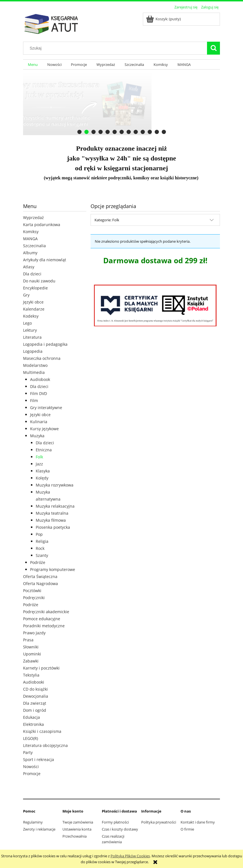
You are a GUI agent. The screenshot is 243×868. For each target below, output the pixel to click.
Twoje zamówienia (78, 822)
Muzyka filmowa (51, 520)
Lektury (30, 330)
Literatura (32, 337)
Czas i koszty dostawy (120, 829)
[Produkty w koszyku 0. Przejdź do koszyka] (164, 19)
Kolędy (42, 478)
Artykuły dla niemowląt (45, 260)
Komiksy (31, 232)
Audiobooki (34, 682)
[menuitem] (33, 65)
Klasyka (43, 471)
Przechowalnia (75, 836)
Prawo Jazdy (34, 633)
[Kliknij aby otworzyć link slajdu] (119, 103)
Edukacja (31, 717)
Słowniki (31, 647)
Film (34, 400)
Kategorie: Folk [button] (107, 220)
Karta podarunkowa (42, 225)
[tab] (79, 132)
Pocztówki (32, 591)
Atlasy (29, 267)
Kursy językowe (44, 429)
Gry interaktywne (46, 408)
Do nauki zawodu (39, 281)
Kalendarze (34, 309)
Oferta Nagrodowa (40, 583)
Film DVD (39, 393)
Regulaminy (33, 822)
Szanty (42, 555)
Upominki (32, 654)
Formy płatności (115, 822)
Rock (40, 548)
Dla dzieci (32, 274)
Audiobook (40, 379)
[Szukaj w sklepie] (116, 48)
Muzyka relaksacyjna (55, 506)
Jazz (39, 464)
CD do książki (35, 689)
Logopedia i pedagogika (45, 344)
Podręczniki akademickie (46, 612)
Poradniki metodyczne (44, 626)
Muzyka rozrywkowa (55, 485)
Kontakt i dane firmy (198, 822)
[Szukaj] (213, 48)
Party (28, 752)
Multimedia (34, 372)
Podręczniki (34, 598)
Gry (26, 295)
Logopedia (33, 351)
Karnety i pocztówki (41, 668)
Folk (39, 457)
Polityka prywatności (159, 822)
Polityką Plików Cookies (130, 856)
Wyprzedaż (33, 217)
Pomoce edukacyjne (42, 619)
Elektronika (33, 724)
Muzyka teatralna (52, 513)
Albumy (30, 253)
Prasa (28, 640)
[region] (121, 103)
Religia (42, 541)
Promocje (32, 774)
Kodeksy (31, 316)
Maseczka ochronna (42, 358)
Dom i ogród (35, 710)
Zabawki (31, 661)
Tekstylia (31, 675)
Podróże (38, 562)
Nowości (31, 767)
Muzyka (37, 436)
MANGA (30, 239)
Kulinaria (39, 422)
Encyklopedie (35, 288)
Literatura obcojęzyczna (45, 745)
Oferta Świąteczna (40, 576)
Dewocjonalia (36, 696)
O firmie (187, 829)
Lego (27, 323)
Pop (39, 534)
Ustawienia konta (77, 829)
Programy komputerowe (53, 569)
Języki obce (33, 302)
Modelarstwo (35, 365)
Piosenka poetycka (53, 527)
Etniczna (44, 450)
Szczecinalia (34, 246)
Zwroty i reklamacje (39, 829)
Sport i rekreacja (39, 759)
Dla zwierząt (35, 703)
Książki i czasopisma (42, 731)
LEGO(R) (31, 738)
